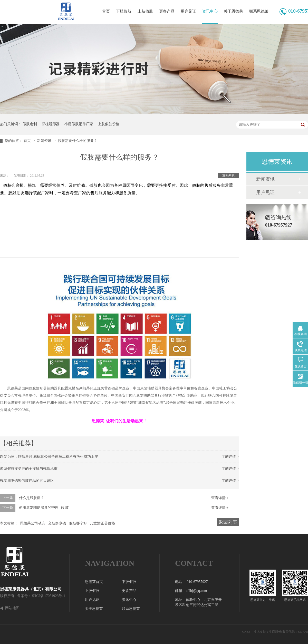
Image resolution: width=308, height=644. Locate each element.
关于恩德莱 (233, 11)
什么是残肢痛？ (32, 498)
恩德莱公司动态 (33, 523)
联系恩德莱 (259, 11)
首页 (106, 11)
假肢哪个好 (78, 523)
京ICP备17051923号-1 (48, 596)
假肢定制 (30, 124)
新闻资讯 (45, 141)
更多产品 (167, 11)
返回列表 (228, 175)
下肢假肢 (124, 11)
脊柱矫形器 (51, 124)
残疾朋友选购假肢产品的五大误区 (27, 481)
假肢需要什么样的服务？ (78, 141)
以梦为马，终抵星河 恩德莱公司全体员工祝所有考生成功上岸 (49, 457)
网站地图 (12, 608)
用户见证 (188, 11)
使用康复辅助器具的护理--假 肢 (44, 508)
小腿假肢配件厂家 (79, 124)
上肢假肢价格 (109, 124)
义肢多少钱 (57, 523)
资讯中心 (210, 11)
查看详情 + (220, 498)
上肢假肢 (145, 11)
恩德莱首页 (94, 582)
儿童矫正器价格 (102, 523)
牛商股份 (275, 632)
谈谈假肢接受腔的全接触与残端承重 (29, 469)
